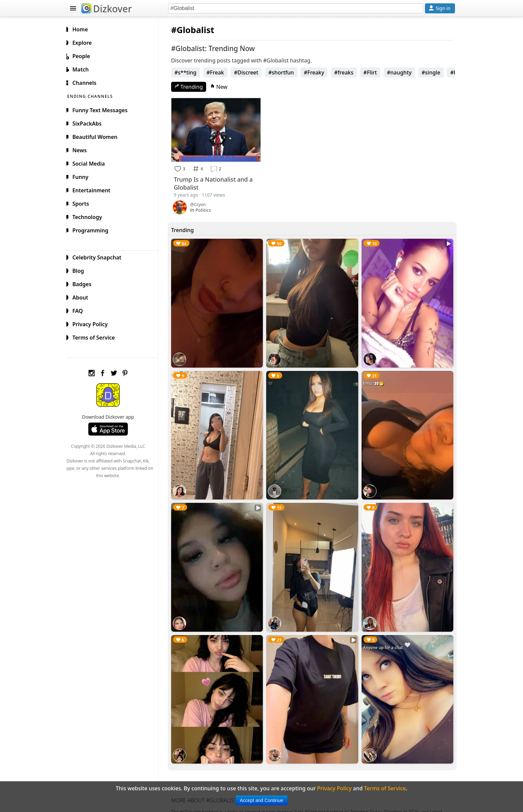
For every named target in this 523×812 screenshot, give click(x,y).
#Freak (221, 72)
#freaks (349, 72)
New (224, 87)
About (84, 296)
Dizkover (107, 9)
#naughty (405, 72)
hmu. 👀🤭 (375, 379)
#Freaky (319, 72)
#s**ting (191, 72)
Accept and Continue (261, 800)
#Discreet (252, 72)
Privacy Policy (93, 323)
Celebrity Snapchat (100, 256)
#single (436, 72)
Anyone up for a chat (385, 639)
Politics (208, 209)
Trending (194, 87)
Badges (85, 283)
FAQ (81, 310)
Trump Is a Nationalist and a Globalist (219, 182)
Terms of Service (97, 337)
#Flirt (376, 72)
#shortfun (287, 72)
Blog (82, 270)
